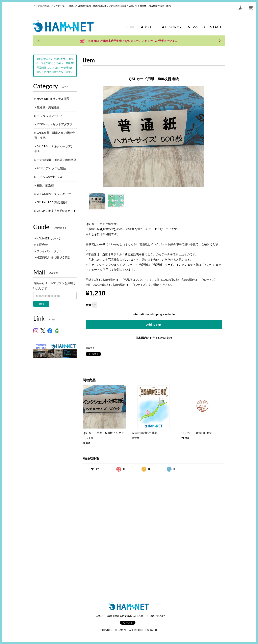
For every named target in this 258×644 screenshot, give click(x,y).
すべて (95, 469)
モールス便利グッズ (50, 177)
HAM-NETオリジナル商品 (53, 99)
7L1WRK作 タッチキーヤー (55, 194)
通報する (90, 348)
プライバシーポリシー (51, 251)
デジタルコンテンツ (50, 116)
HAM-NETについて (49, 238)
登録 (41, 304)
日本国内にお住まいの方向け (154, 338)
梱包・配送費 (45, 185)
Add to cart (154, 325)
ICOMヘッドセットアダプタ (55, 124)
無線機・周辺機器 (48, 107)
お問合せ (42, 245)
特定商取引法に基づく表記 (53, 257)
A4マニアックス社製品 (51, 168)
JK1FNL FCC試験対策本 (52, 202)
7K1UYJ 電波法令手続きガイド (57, 211)
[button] (171, 27)
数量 (88, 305)
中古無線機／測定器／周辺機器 (57, 160)
